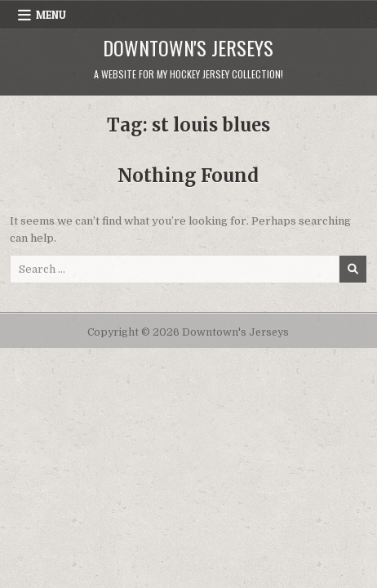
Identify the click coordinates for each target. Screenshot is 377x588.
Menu (51, 15)
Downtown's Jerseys (188, 47)
